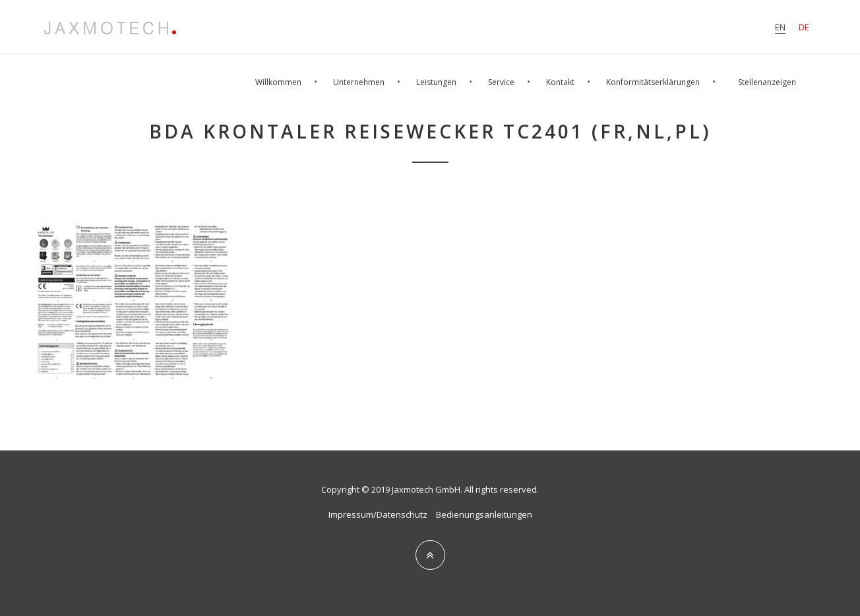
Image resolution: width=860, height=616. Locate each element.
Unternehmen (359, 82)
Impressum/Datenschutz (378, 514)
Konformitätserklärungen (653, 82)
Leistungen (436, 82)
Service (501, 82)
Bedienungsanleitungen (484, 514)
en (780, 27)
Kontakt (560, 82)
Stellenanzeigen (767, 82)
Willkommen (278, 82)
